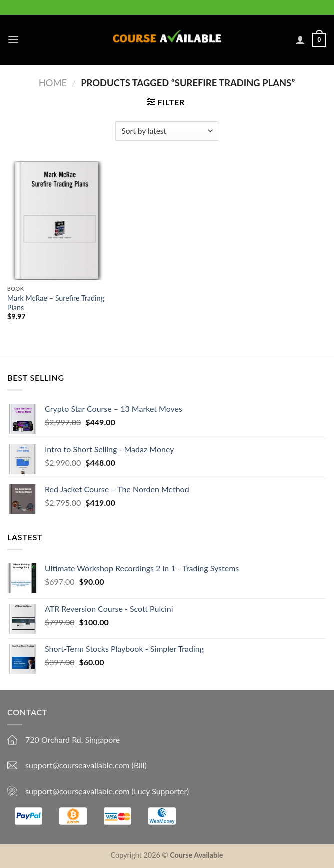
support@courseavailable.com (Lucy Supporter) (107, 791)
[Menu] (13, 40)
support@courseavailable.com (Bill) (86, 765)
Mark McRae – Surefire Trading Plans (56, 303)
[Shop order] (167, 131)
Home (53, 83)
